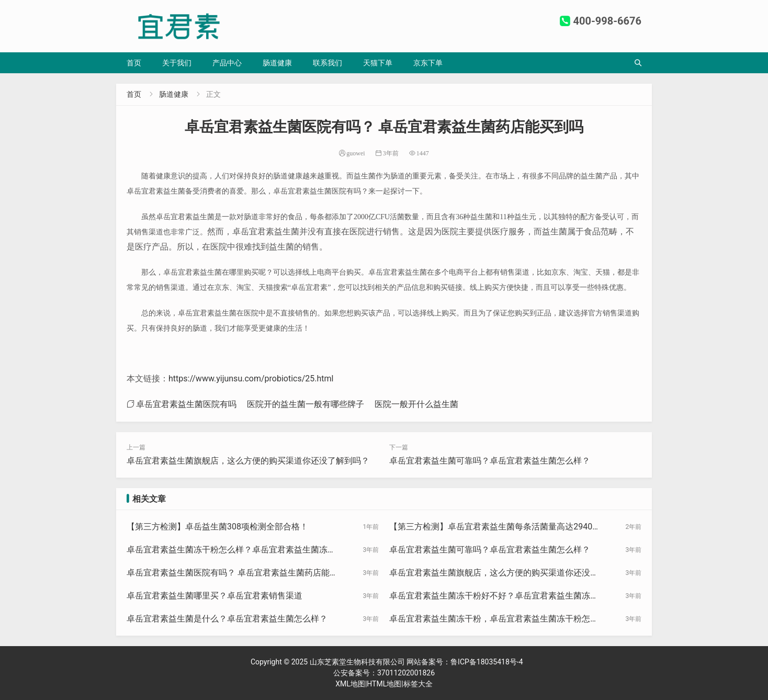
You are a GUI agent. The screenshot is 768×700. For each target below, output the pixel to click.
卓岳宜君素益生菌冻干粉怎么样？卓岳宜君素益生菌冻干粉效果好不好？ (231, 550)
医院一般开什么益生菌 (416, 404)
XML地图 (350, 684)
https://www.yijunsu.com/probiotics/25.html (251, 379)
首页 (134, 63)
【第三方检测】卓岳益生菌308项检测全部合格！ (217, 527)
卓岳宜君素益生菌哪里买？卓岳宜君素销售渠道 (214, 596)
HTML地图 (384, 684)
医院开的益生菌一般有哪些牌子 (306, 404)
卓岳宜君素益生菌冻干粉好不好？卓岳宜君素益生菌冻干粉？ (494, 596)
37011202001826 (406, 673)
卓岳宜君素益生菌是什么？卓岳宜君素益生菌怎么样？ (227, 619)
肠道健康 (277, 63)
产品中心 (227, 63)
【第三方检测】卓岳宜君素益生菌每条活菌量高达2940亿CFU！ (495, 527)
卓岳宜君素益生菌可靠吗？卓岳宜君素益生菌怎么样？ (490, 461)
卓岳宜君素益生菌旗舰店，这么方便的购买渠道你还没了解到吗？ (248, 461)
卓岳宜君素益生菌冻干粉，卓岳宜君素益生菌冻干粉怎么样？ (494, 619)
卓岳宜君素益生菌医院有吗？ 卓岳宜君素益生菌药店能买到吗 (232, 573)
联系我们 (327, 63)
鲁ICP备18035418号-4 (487, 662)
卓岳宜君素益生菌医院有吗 (186, 404)
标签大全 (418, 684)
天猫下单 (378, 63)
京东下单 (428, 63)
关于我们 (177, 63)
